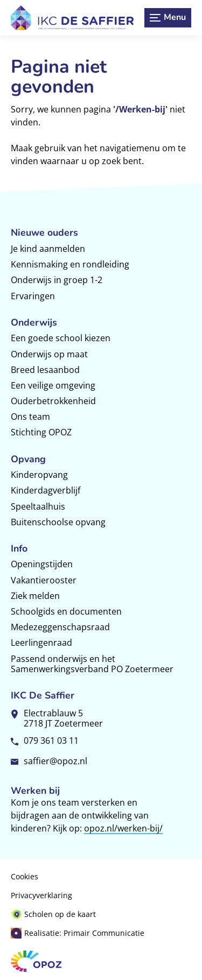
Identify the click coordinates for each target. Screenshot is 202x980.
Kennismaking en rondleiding (70, 264)
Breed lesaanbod (45, 370)
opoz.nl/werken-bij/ (123, 828)
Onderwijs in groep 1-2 (57, 280)
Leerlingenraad (41, 643)
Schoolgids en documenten (66, 611)
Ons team (30, 417)
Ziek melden (35, 596)
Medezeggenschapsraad (60, 627)
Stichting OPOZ (41, 432)
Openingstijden (42, 564)
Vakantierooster (44, 580)
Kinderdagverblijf (46, 490)
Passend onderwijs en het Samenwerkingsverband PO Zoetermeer (92, 664)
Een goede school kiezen (61, 338)
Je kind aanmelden (48, 249)
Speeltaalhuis (38, 506)
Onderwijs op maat (49, 354)
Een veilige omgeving (53, 385)
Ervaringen (33, 296)
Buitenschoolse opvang (58, 522)
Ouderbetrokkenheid (53, 401)
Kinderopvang (39, 475)
